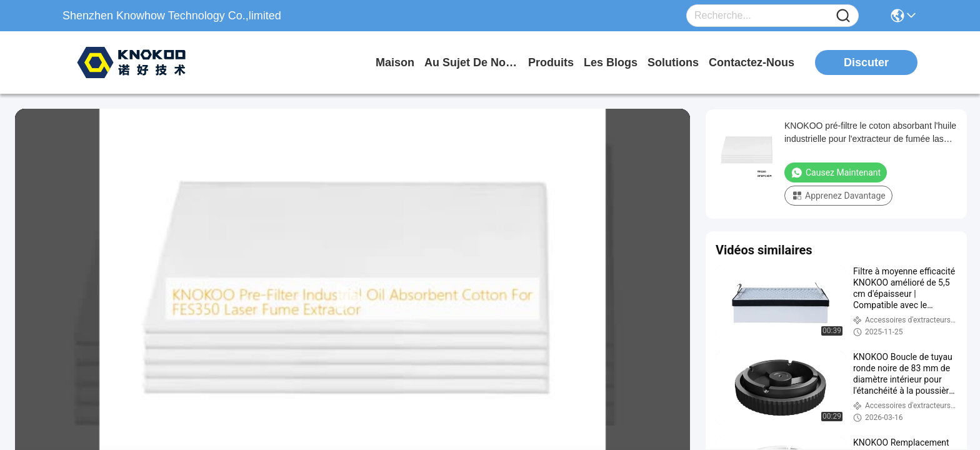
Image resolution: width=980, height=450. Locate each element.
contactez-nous (752, 62)
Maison (395, 62)
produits (551, 62)
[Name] (843, 16)
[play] (352, 299)
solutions (673, 62)
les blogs (611, 62)
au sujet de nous (471, 62)
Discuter (866, 62)
